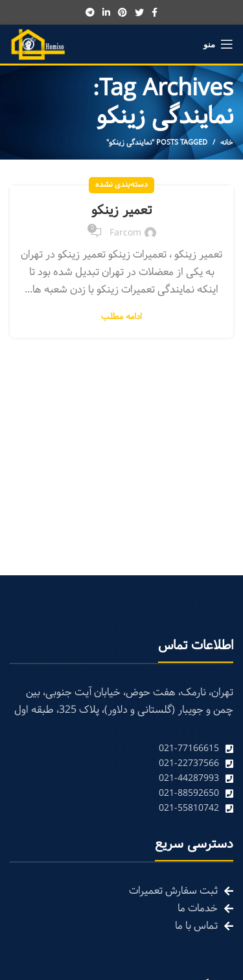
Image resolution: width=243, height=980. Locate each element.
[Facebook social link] (155, 12)
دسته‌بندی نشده (121, 185)
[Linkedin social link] (106, 12)
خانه (227, 143)
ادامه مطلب (121, 317)
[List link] (121, 749)
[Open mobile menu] (218, 44)
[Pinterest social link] (122, 12)
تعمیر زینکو (121, 211)
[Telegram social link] (90, 12)
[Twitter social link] (139, 12)
